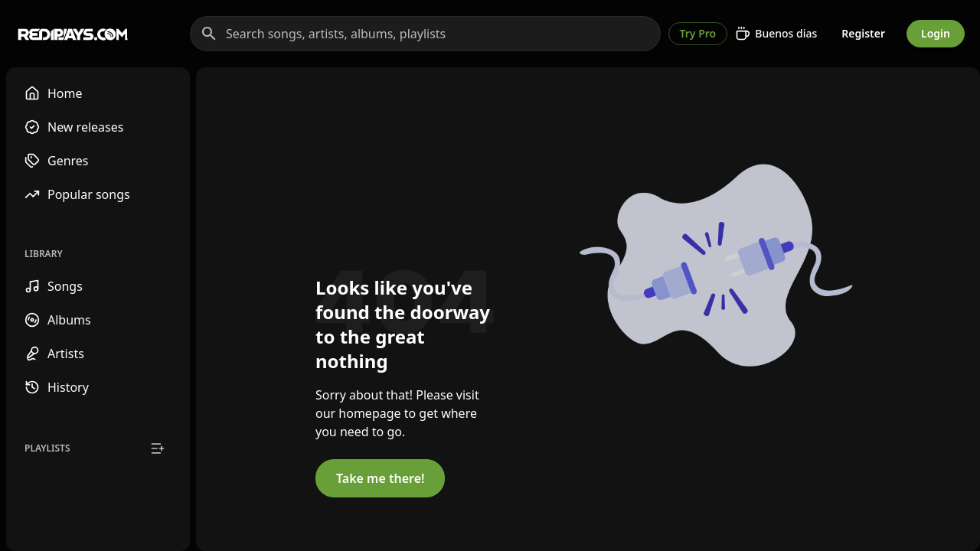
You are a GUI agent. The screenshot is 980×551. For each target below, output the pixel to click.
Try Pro (698, 33)
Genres (57, 161)
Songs (54, 286)
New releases (74, 127)
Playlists (47, 448)
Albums (58, 320)
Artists (54, 354)
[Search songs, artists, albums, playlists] (425, 34)
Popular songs (77, 194)
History (57, 387)
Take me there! (380, 478)
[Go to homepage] (73, 34)
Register (863, 33)
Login (936, 33)
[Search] (209, 34)
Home (54, 93)
